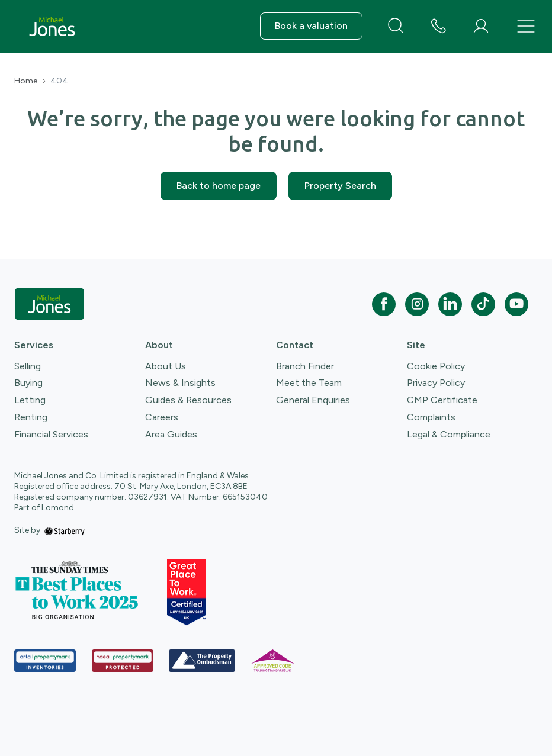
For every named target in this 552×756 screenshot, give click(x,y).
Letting (30, 400)
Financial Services (51, 434)
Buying (28, 383)
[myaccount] (481, 26)
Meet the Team (309, 383)
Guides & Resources (188, 400)
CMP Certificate (442, 400)
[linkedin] (450, 304)
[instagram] (417, 304)
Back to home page (219, 186)
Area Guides (171, 434)
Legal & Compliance (449, 434)
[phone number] (438, 27)
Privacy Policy (436, 383)
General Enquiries (313, 400)
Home (26, 81)
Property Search (340, 186)
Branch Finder (305, 366)
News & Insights (180, 383)
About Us (166, 366)
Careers (162, 417)
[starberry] (65, 530)
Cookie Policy (436, 366)
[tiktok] (483, 304)
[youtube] (516, 304)
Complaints (431, 417)
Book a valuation (311, 26)
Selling (28, 366)
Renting (31, 417)
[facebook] (384, 304)
